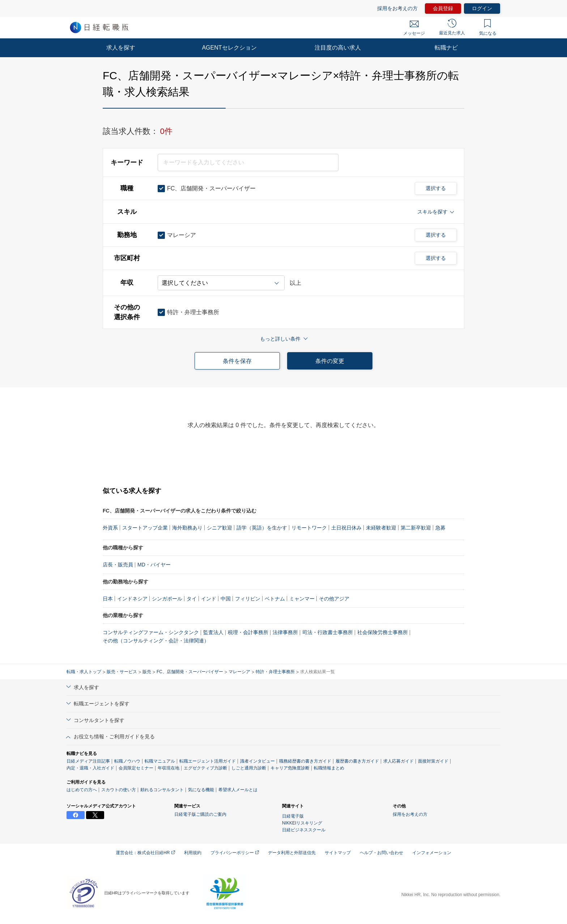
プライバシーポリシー (235, 853)
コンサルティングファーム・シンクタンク (151, 632)
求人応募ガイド (398, 761)
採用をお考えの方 (397, 8)
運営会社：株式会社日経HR (145, 853)
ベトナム (275, 599)
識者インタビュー (257, 761)
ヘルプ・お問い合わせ (381, 853)
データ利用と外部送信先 (292, 853)
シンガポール (167, 599)
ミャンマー (302, 599)
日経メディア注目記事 (88, 761)
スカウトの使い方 (119, 790)
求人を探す (121, 48)
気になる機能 (201, 790)
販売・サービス (122, 672)
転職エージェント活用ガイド (208, 761)
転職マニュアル (160, 761)
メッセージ (414, 28)
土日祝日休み (346, 528)
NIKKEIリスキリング (302, 823)
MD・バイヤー (154, 565)
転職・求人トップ (84, 672)
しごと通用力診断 (249, 768)
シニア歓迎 (219, 528)
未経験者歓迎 (381, 528)
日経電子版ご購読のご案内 (200, 814)
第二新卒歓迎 (416, 528)
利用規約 (193, 853)
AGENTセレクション (229, 48)
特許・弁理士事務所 (275, 672)
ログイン (482, 8)
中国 (226, 599)
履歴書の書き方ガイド (357, 761)
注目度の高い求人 (338, 48)
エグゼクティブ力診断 (205, 768)
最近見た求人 (452, 27)
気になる (488, 28)
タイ (192, 599)
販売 (147, 672)
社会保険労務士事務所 (383, 632)
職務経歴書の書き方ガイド (305, 761)
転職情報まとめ (329, 768)
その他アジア (334, 599)
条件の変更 (330, 361)
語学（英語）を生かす (262, 528)
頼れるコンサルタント (162, 790)
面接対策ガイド (433, 761)
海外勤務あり (187, 528)
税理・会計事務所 (248, 632)
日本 (108, 599)
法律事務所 (285, 632)
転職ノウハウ (127, 761)
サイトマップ (338, 853)
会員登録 (443, 8)
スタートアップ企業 (145, 528)
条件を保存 (237, 361)
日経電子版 (293, 816)
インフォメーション (432, 853)
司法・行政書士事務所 (328, 632)
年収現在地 (169, 768)
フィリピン (248, 599)
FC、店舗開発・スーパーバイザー (190, 672)
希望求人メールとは (238, 790)
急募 (440, 528)
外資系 (110, 528)
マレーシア (239, 672)
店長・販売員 (118, 565)
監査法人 (213, 632)
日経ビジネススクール (304, 830)
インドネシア (132, 599)
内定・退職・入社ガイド (90, 768)
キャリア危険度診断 (290, 768)
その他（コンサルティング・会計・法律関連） (156, 641)
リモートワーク (309, 528)
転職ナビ (446, 48)
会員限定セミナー (136, 768)
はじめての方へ (82, 790)
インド (209, 599)
